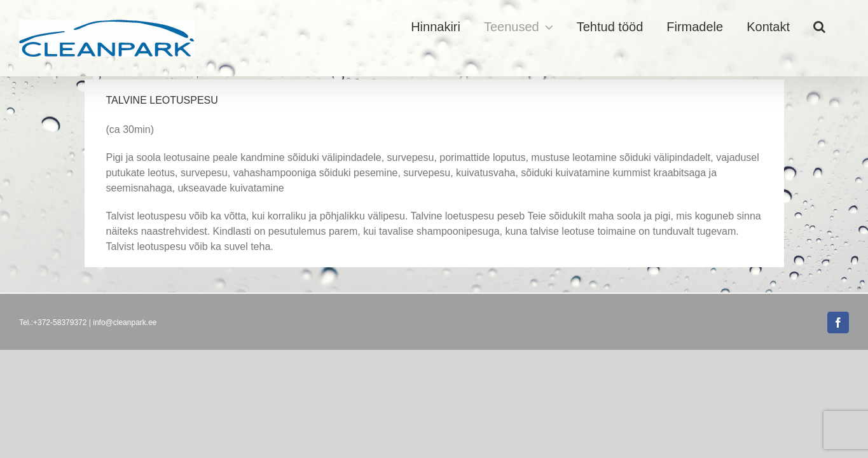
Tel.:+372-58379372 (53, 323)
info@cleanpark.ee (125, 323)
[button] (843, 27)
